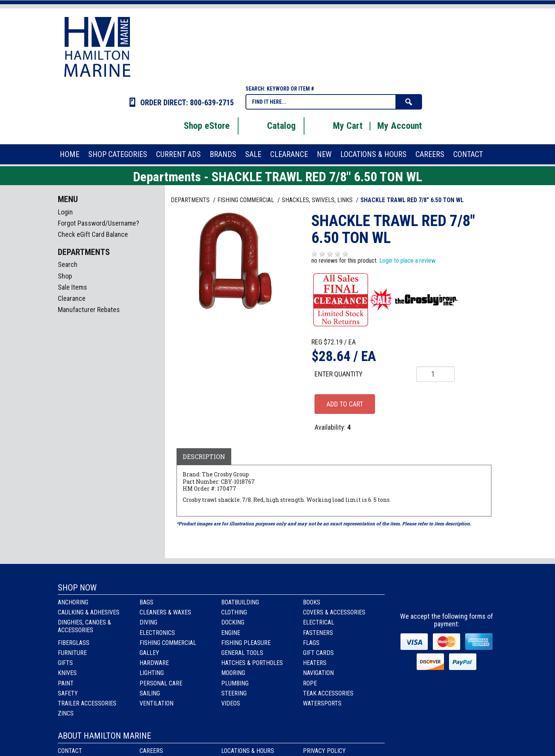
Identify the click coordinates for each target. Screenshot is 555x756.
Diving (148, 622)
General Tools (242, 653)
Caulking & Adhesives (89, 612)
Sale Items (72, 287)
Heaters (315, 663)
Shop (65, 276)
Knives (67, 673)
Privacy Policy (324, 751)
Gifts (65, 663)
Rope (310, 683)
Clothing (234, 612)
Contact (70, 751)
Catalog (272, 126)
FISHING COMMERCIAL (246, 200)
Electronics (157, 633)
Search (68, 264)
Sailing (150, 693)
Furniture (72, 653)
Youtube (468, 595)
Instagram (447, 595)
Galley (149, 653)
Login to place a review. (408, 261)
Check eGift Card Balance (93, 234)
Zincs (66, 713)
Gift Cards (318, 653)
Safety (68, 693)
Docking (233, 622)
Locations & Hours (248, 751)
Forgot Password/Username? (98, 223)
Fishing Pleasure (246, 643)
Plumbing (235, 683)
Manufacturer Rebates (89, 310)
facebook (426, 595)
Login (65, 212)
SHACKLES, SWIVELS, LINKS (318, 200)
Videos (231, 703)
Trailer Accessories (87, 703)
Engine (231, 633)
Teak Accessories (328, 693)
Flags (311, 643)
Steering (234, 693)
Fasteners (318, 633)
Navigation (318, 673)
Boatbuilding (240, 602)
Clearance (72, 298)
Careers (151, 751)
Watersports (322, 703)
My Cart (338, 126)
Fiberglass (74, 643)
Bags (146, 602)
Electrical (319, 622)
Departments (191, 200)
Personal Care (161, 683)
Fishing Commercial (168, 643)
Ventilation (156, 703)
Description (204, 456)
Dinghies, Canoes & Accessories (84, 626)
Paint (66, 683)
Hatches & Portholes (252, 663)
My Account (400, 126)
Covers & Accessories (334, 612)
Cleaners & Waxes (165, 612)
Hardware (154, 663)
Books (312, 602)
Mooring (233, 673)
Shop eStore (197, 126)
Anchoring (73, 602)
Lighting (152, 673)
